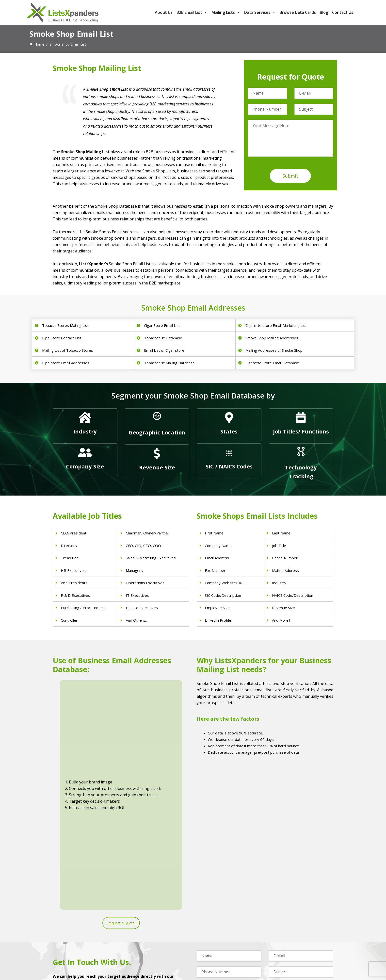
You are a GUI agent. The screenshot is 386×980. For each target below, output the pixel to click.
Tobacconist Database (163, 338)
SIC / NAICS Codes (229, 466)
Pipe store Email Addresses (66, 363)
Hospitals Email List (140, 945)
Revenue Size (157, 467)
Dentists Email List (140, 926)
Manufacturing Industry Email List (223, 951)
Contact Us (343, 12)
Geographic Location (157, 432)
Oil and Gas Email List (214, 945)
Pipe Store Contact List (62, 338)
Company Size (85, 466)
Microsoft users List (285, 945)
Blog (324, 12)
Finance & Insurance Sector (219, 938)
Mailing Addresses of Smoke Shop (274, 350)
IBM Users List (281, 951)
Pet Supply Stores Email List (219, 926)
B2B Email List (192, 12)
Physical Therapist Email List (147, 938)
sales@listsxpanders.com (79, 939)
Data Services (260, 12)
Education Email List (213, 958)
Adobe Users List (282, 926)
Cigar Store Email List (162, 325)
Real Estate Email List (214, 932)
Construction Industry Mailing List (223, 919)
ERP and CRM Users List (288, 919)
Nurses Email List (139, 958)
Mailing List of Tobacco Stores (68, 350)
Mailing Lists (226, 12)
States (229, 431)
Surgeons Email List (140, 951)
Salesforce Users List (286, 938)
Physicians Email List (141, 919)
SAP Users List (280, 932)
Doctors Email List (139, 932)
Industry (85, 431)
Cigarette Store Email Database (272, 363)
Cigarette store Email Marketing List (276, 325)
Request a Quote (121, 757)
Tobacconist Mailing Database (169, 363)
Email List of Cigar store (164, 350)
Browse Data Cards (298, 12)
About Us (164, 12)
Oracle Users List (282, 958)
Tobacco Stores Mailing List (65, 325)
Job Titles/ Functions (301, 431)
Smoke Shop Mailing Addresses (272, 338)
